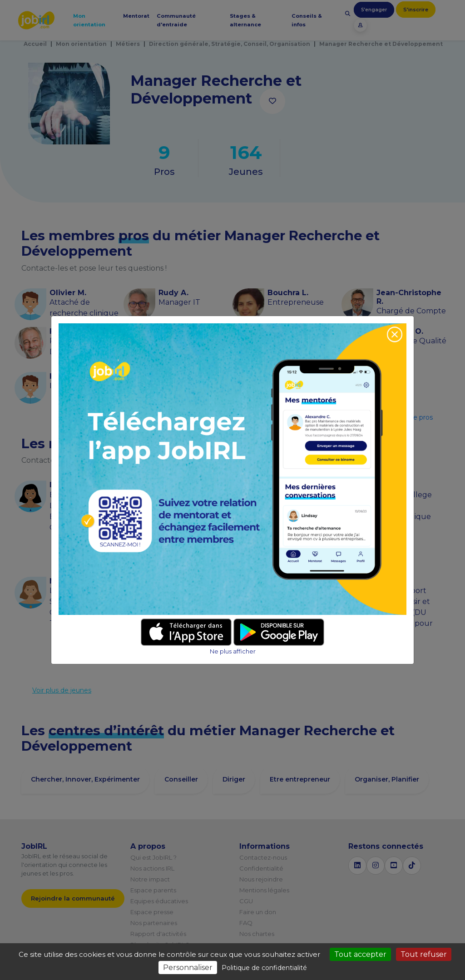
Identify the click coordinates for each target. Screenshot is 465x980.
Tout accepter (360, 954)
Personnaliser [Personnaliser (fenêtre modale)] (188, 968)
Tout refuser (424, 954)
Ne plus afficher (233, 651)
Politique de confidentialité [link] (264, 968)
